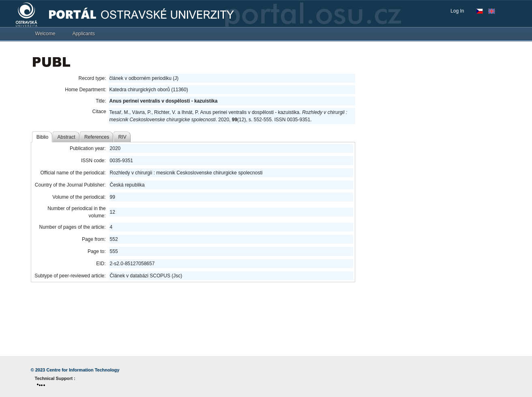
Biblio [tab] (42, 137)
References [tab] (97, 137)
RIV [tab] (122, 137)
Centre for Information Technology (83, 370)
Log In (457, 11)
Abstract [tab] (66, 137)
